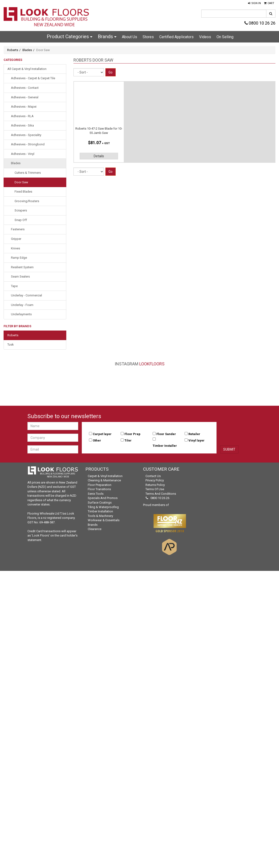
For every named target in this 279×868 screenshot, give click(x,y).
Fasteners (18, 229)
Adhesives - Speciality (26, 135)
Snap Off (21, 220)
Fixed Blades (23, 192)
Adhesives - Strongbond (28, 144)
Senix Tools (96, 494)
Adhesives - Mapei (24, 107)
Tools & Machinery (100, 516)
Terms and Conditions (161, 494)
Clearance (95, 529)
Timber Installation (100, 511)
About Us (129, 37)
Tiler (128, 440)
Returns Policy (155, 485)
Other (97, 440)
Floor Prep (132, 434)
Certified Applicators (176, 37)
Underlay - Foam (22, 305)
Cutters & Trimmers (28, 173)
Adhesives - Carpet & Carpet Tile (33, 78)
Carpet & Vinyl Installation (105, 476)
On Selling (225, 37)
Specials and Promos (103, 498)
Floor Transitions (99, 489)
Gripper (16, 239)
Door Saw (21, 182)
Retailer (194, 434)
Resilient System (22, 267)
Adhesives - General (25, 97)
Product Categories (70, 37)
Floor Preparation (100, 485)
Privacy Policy (155, 480)
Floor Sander (166, 434)
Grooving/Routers (27, 201)
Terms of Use (155, 489)
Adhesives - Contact (25, 88)
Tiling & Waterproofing (103, 507)
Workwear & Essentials (104, 520)
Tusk (11, 345)
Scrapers (21, 210)
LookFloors (152, 364)
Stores (148, 37)
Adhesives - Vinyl (23, 154)
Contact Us (153, 476)
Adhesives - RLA (22, 116)
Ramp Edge (19, 258)
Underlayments (21, 314)
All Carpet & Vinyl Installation (27, 69)
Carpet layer (102, 434)
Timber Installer (165, 446)
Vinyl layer (196, 440)
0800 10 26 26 (260, 23)
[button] (254, 3)
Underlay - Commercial (26, 295)
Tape (14, 286)
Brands (107, 37)
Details (99, 156)
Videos (205, 37)
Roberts (13, 50)
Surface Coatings (100, 502)
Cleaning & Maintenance (104, 480)
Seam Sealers (20, 276)
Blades (27, 50)
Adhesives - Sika (22, 125)
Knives (15, 248)
